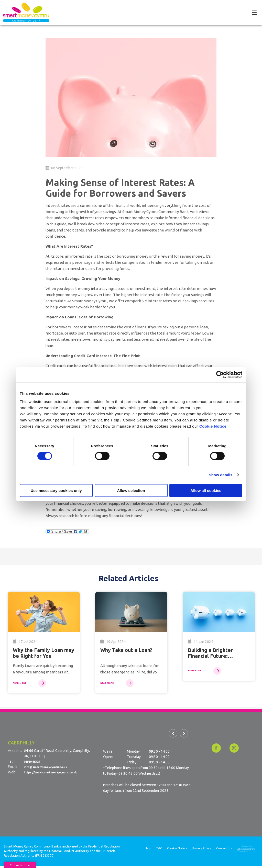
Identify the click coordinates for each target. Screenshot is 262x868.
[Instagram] (235, 750)
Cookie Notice (213, 426)
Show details (221, 475)
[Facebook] (217, 750)
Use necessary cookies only (56, 490)
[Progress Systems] (246, 850)
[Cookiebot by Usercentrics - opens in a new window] (220, 375)
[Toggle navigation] (254, 12)
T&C (158, 851)
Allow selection (131, 490)
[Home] (23, 12)
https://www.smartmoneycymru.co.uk (56, 774)
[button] (173, 737)
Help (147, 851)
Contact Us (224, 851)
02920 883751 (35, 763)
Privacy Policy (201, 851)
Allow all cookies (206, 490)
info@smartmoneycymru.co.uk (50, 769)
